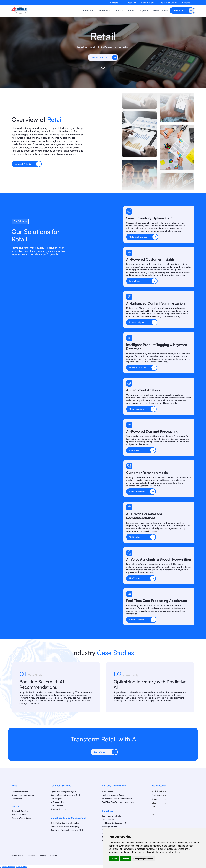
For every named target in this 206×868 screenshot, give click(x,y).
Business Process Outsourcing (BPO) (66, 795)
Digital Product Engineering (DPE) (64, 791)
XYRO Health (107, 791)
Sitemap (43, 855)
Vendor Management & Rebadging (65, 826)
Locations (131, 3)
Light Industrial (108, 819)
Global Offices (160, 10)
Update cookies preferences (13, 867)
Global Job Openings (20, 811)
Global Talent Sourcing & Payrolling (65, 823)
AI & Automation (57, 802)
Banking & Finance (110, 826)
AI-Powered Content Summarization (117, 799)
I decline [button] (125, 859)
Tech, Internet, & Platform (113, 816)
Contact (54, 855)
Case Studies (17, 799)
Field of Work (148, 3)
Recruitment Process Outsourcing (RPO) (67, 830)
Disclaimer (31, 855)
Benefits (186, 3)
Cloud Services (57, 806)
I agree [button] (114, 859)
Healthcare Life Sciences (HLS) (114, 823)
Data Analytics (56, 799)
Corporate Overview (20, 791)
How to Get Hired (19, 814)
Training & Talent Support (22, 818)
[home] (20, 10)
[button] (115, 3)
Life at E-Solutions (168, 3)
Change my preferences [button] (143, 859)
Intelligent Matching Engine (113, 795)
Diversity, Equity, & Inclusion (23, 795)
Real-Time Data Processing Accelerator (118, 802)
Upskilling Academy (59, 809)
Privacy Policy (17, 855)
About (131, 10)
